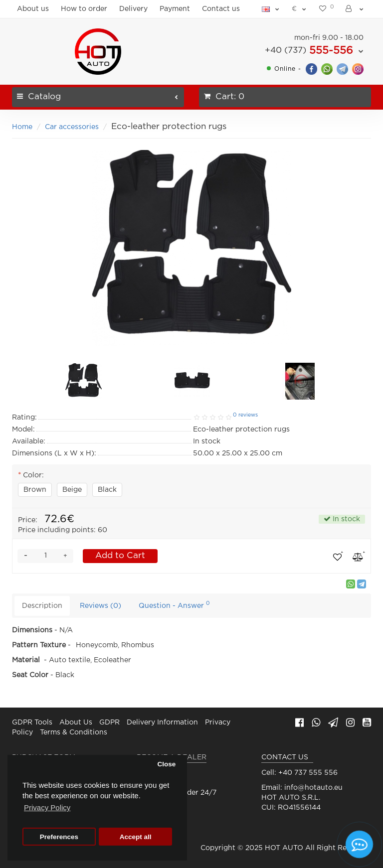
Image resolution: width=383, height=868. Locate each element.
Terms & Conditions (74, 732)
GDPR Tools (32, 723)
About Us (76, 723)
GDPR (109, 723)
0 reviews (245, 415)
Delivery (133, 9)
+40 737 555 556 (308, 773)
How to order (84, 9)
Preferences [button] (59, 837)
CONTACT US (285, 757)
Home (22, 127)
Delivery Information (162, 723)
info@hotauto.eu (313, 788)
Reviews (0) (100, 606)
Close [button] (166, 764)
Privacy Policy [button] (47, 807)
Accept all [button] (136, 837)
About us (33, 9)
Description (42, 606)
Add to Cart (120, 556)
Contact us (221, 9)
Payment (175, 9)
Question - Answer (174, 605)
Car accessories (72, 127)
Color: (33, 475)
